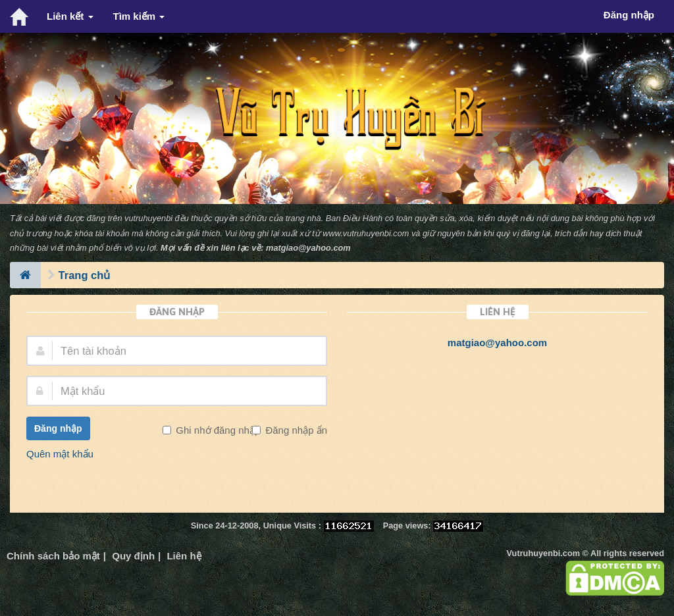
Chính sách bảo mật (53, 556)
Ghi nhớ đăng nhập (217, 430)
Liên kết (70, 16)
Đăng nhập (58, 428)
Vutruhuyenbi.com (543, 553)
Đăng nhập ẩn (295, 430)
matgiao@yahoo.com (308, 248)
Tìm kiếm (139, 16)
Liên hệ (184, 556)
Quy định (133, 556)
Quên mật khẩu (60, 454)
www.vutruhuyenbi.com (366, 233)
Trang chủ (85, 275)
